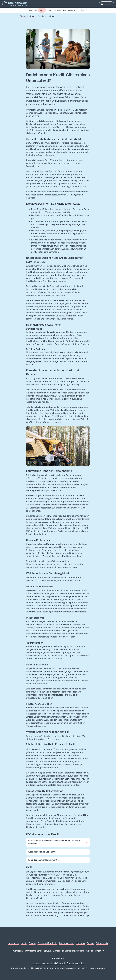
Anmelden (106, 4)
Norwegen (37, 963)
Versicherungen (60, 10)
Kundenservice (73, 10)
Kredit (42, 10)
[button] (58, 842)
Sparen (50, 10)
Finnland (71, 963)
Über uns (84, 10)
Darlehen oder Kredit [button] (47, 16)
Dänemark (60, 963)
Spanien (80, 963)
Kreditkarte (33, 10)
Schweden (49, 963)
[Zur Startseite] (15, 4)
